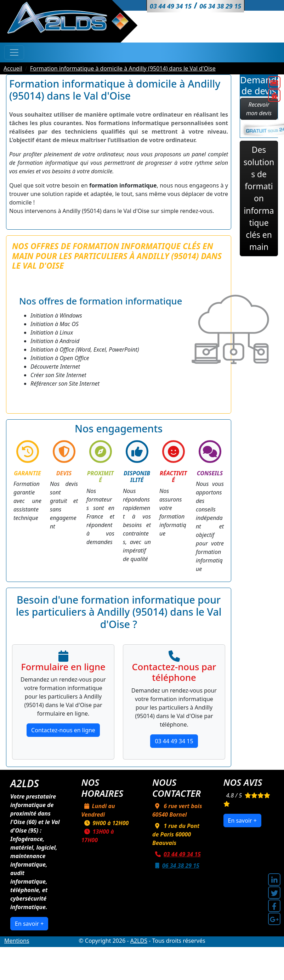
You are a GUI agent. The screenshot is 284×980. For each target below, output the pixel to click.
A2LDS (139, 941)
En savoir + (29, 924)
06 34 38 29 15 (176, 866)
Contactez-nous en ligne (63, 730)
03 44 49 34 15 (174, 741)
